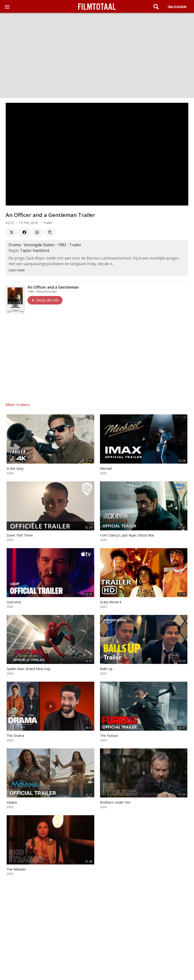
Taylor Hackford (35, 251)
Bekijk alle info (45, 300)
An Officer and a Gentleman (53, 287)
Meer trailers (18, 405)
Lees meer (17, 270)
